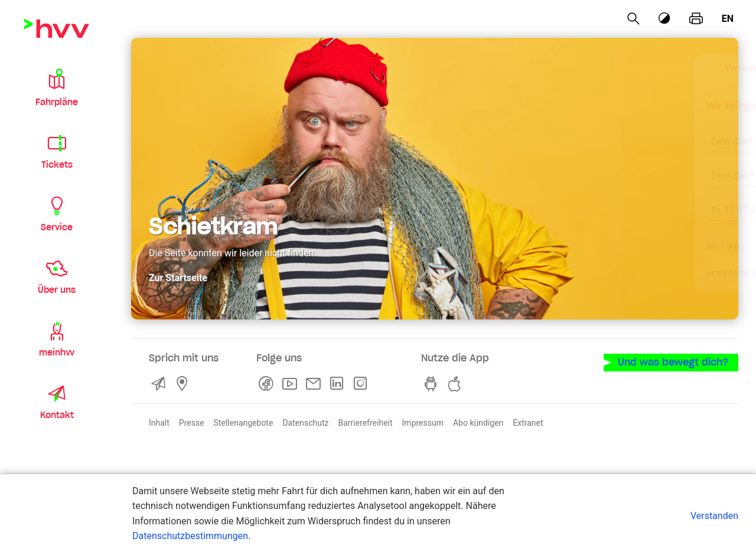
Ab (530, 247)
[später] (704, 212)
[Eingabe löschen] (671, 134)
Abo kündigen (478, 422)
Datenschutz (305, 422)
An (551, 247)
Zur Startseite (178, 277)
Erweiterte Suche (560, 273)
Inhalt (159, 422)
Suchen (661, 247)
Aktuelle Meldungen (667, 273)
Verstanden (714, 516)
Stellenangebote (244, 422)
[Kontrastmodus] (665, 19)
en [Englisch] (728, 19)
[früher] (630, 212)
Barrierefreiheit (365, 422)
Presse (192, 422)
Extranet (528, 422)
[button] (57, 87)
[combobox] (602, 135)
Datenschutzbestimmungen (190, 536)
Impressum (423, 422)
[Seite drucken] (696, 19)
